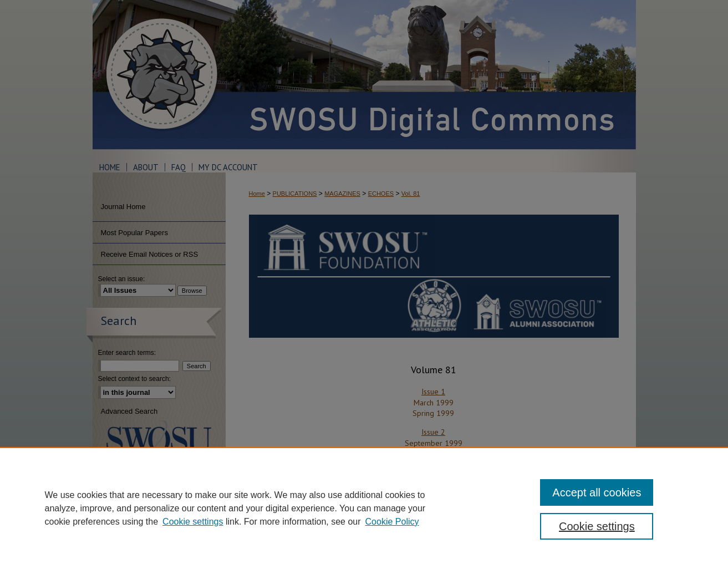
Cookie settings (193, 522)
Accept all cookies (597, 492)
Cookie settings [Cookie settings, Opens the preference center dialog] (597, 526)
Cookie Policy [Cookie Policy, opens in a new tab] (392, 522)
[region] (364, 508)
